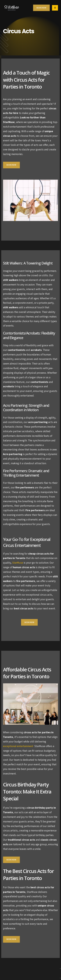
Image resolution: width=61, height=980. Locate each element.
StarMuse (18, 563)
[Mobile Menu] (55, 8)
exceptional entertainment (18, 746)
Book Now (11, 165)
